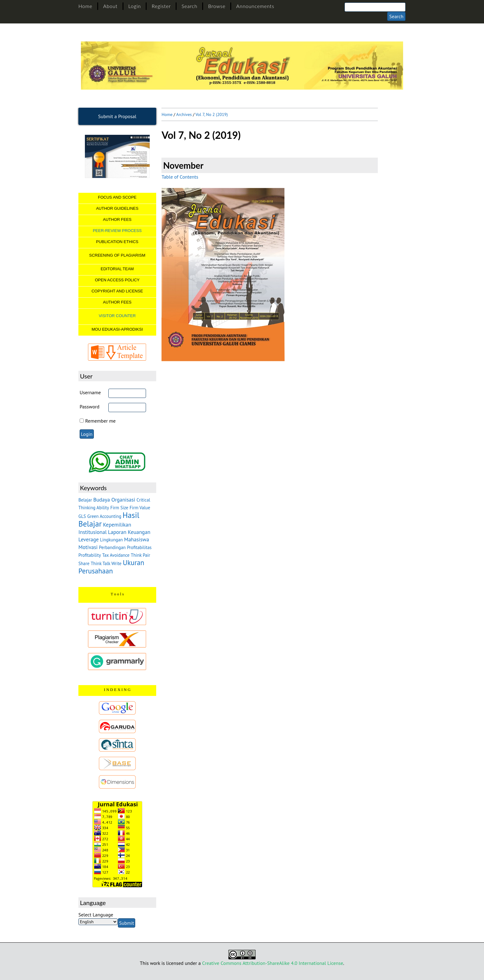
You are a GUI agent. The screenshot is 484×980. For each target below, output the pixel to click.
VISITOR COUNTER (117, 316)
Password (90, 407)
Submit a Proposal (117, 116)
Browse (217, 6)
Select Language (96, 915)
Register (161, 6)
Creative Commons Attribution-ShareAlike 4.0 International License (273, 963)
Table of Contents (180, 177)
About (110, 6)
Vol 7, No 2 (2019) (212, 114)
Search (189, 6)
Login (135, 6)
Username (90, 392)
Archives (184, 114)
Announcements (255, 6)
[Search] (375, 7)
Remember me (100, 421)
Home (85, 6)
